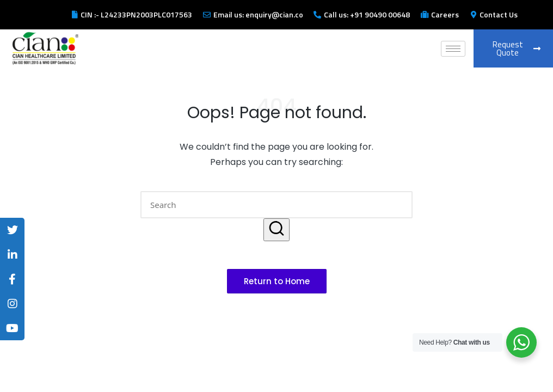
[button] (276, 229)
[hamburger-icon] (453, 49)
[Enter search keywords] (276, 205)
